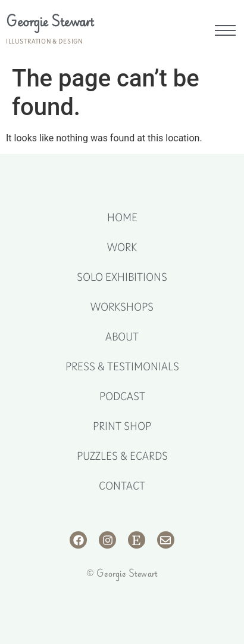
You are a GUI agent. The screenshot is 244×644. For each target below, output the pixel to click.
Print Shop (122, 426)
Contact (122, 486)
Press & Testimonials (122, 367)
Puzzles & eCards (122, 456)
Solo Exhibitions (122, 277)
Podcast (122, 397)
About (122, 337)
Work (122, 247)
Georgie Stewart (50, 21)
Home (122, 218)
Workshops (122, 307)
